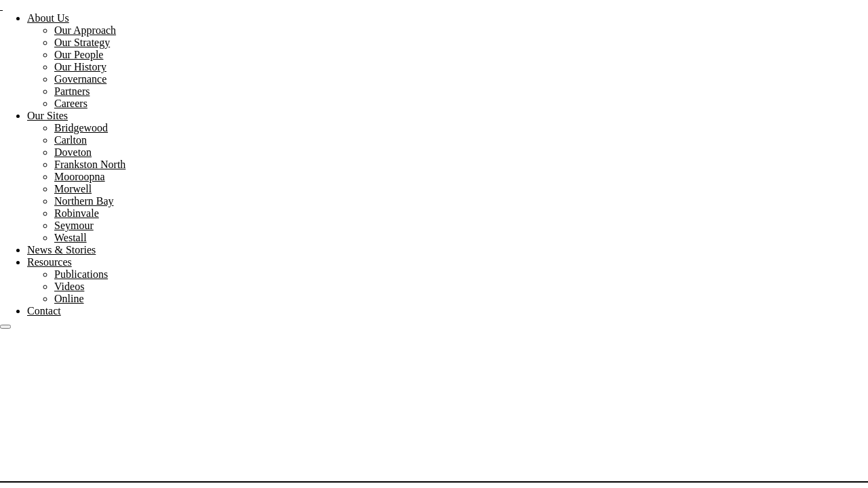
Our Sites (47, 116)
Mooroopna (80, 177)
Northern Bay (84, 201)
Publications (81, 274)
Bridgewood (81, 128)
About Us (48, 18)
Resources (50, 262)
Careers (71, 103)
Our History (80, 67)
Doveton (73, 152)
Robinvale (77, 213)
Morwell (73, 189)
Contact (44, 311)
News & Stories (61, 250)
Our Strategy (82, 42)
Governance (80, 79)
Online (69, 299)
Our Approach (85, 30)
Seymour (74, 225)
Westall (71, 238)
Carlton (71, 140)
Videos (69, 286)
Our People (79, 55)
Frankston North (90, 164)
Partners (72, 91)
